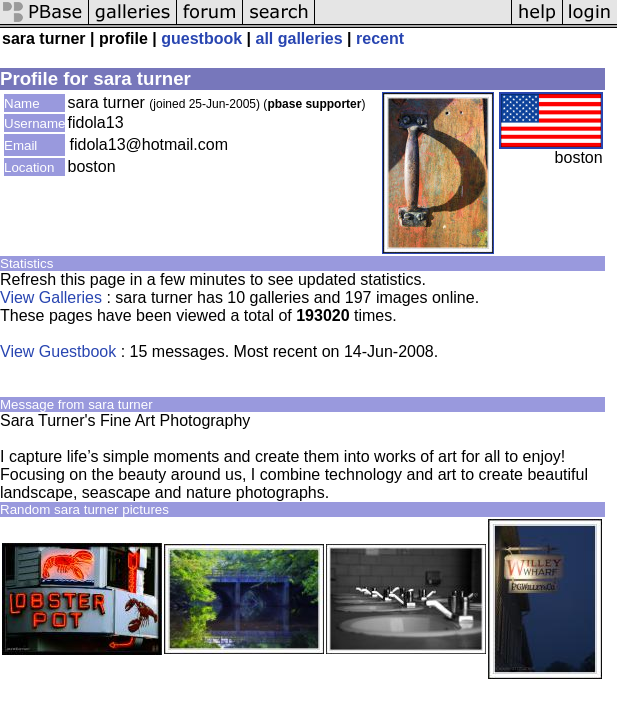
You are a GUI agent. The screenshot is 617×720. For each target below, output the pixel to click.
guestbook (201, 38)
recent (380, 38)
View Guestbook (58, 351)
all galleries (298, 38)
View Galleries (51, 297)
